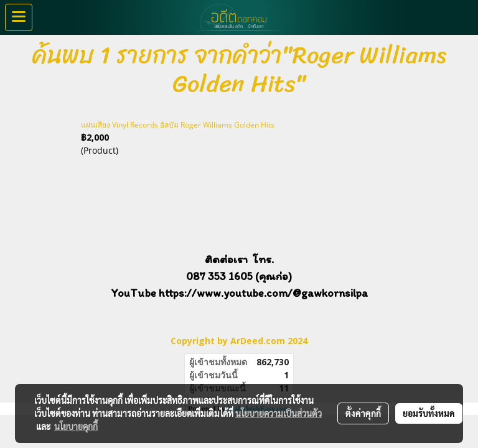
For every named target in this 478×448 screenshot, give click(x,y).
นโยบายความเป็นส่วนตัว (279, 413)
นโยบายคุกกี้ (76, 426)
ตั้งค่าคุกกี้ (363, 413)
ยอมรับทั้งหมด (429, 413)
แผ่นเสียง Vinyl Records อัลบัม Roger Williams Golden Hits (178, 125)
